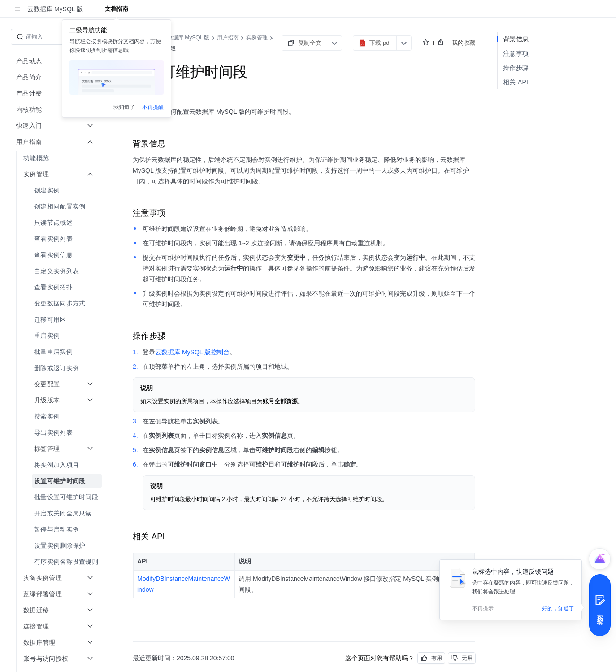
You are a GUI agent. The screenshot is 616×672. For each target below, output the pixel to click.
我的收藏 (464, 43)
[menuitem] (56, 158)
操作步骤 (516, 68)
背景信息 (516, 39)
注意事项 (516, 53)
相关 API (516, 82)
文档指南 (117, 9)
